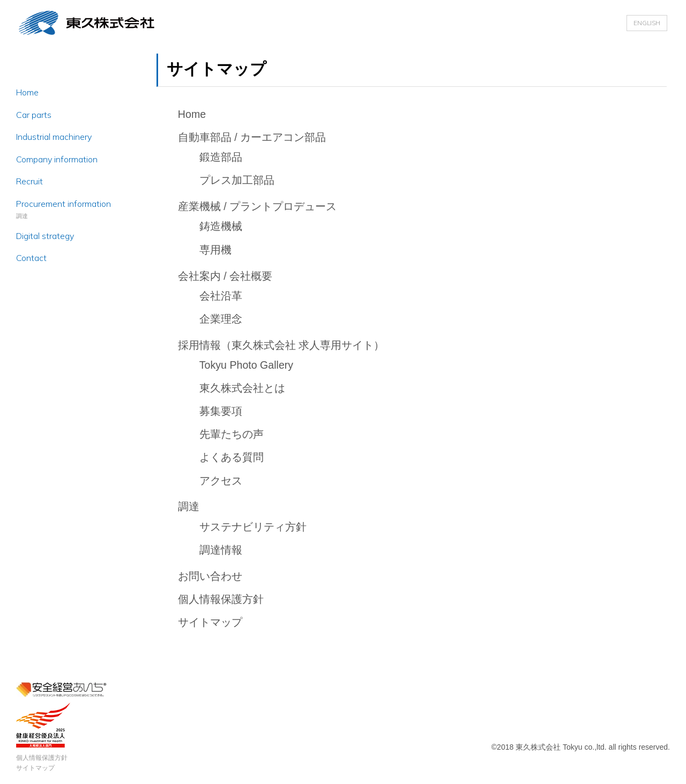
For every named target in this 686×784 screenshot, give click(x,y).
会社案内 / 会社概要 (225, 276)
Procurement (64, 204)
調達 (189, 506)
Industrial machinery (54, 137)
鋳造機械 (221, 226)
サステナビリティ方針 (253, 527)
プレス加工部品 (237, 180)
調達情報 (221, 550)
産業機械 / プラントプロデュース (257, 206)
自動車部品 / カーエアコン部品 (252, 137)
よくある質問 (232, 457)
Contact (31, 258)
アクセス (221, 481)
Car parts (34, 115)
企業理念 (221, 319)
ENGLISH (647, 23)
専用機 (215, 250)
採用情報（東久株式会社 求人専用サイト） (281, 345)
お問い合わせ (210, 576)
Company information (57, 159)
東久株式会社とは (242, 388)
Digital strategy (45, 236)
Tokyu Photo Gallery (246, 365)
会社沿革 (221, 296)
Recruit (29, 181)
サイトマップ (35, 768)
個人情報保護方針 (42, 758)
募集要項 (221, 411)
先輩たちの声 (232, 434)
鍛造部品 (221, 157)
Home (27, 92)
